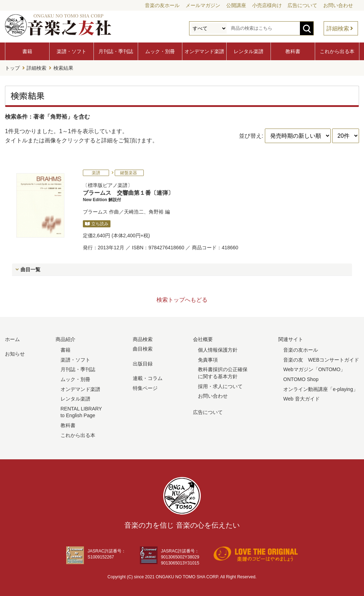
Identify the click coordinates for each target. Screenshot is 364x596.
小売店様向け (267, 5)
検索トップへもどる (182, 299)
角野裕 (156, 211)
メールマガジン (203, 5)
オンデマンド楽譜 (204, 51)
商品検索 (143, 339)
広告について (302, 5)
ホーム (12, 339)
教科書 (293, 51)
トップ (12, 68)
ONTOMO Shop (301, 379)
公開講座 (236, 5)
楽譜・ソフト (72, 51)
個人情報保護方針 (218, 349)
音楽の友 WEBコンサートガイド (321, 359)
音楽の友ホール (162, 5)
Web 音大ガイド (301, 398)
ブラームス (95, 211)
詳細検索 (338, 29)
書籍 (27, 51)
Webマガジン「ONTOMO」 (314, 369)
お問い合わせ (338, 5)
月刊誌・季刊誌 (116, 51)
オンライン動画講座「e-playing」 (321, 388)
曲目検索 (143, 348)
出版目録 (143, 363)
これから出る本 (337, 51)
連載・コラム (148, 378)
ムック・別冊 (160, 51)
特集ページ (145, 387)
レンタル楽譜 (249, 51)
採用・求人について (220, 386)
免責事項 (208, 359)
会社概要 (203, 339)
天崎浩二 (134, 211)
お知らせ (15, 353)
